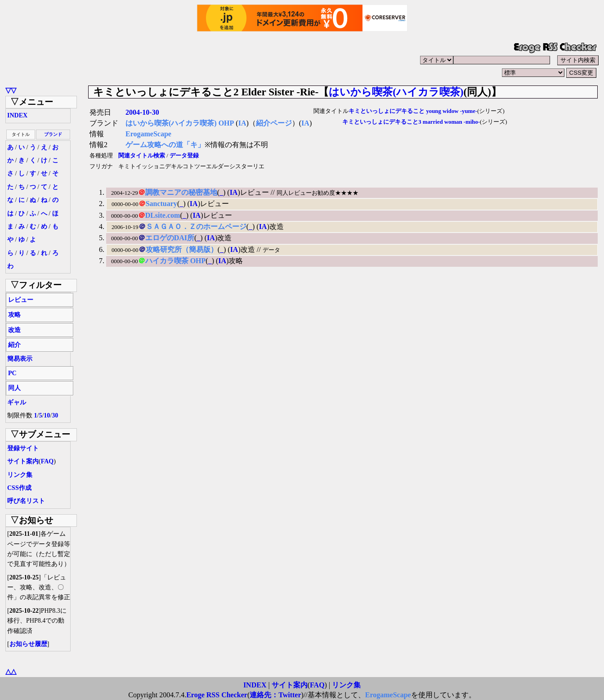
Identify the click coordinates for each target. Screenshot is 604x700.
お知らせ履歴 (28, 644)
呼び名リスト (26, 501)
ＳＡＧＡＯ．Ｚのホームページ (196, 227)
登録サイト (23, 448)
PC (12, 373)
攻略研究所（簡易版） (182, 249)
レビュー (21, 300)
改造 (14, 330)
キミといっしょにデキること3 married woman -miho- (411, 122)
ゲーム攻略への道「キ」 (165, 145)
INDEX (17, 115)
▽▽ (11, 90)
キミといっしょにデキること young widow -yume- (413, 111)
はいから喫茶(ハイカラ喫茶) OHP (180, 123)
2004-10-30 (142, 112)
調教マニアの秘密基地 (181, 192)
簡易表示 (20, 359)
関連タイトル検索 (142, 156)
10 (47, 415)
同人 (14, 388)
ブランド (53, 134)
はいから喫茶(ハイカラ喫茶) (396, 92)
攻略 (14, 315)
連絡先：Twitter (275, 695)
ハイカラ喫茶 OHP (176, 261)
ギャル (17, 402)
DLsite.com (163, 215)
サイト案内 (23, 461)
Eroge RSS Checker (217, 695)
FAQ (47, 461)
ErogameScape (148, 134)
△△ (11, 671)
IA (242, 123)
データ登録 (184, 156)
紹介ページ (274, 123)
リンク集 (20, 475)
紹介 (14, 345)
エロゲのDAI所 (170, 238)
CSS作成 (19, 488)
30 (55, 415)
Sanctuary (161, 204)
